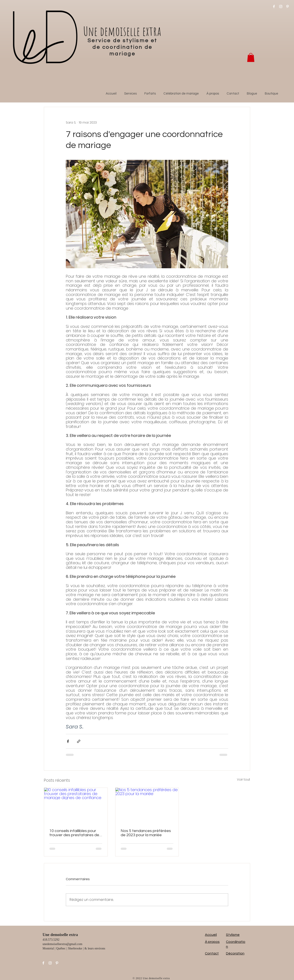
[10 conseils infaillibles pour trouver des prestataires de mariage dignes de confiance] (76, 806)
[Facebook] (274, 6)
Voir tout (244, 779)
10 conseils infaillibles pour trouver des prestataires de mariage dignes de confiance (76, 833)
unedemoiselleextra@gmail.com (62, 944)
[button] (251, 57)
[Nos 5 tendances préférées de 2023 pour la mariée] (147, 806)
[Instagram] (281, 6)
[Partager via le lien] (79, 741)
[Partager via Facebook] (68, 741)
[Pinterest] (288, 6)
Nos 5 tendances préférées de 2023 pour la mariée (146, 833)
